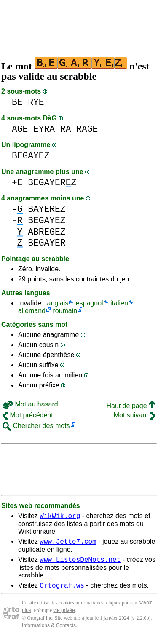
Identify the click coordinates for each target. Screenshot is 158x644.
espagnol (90, 303)
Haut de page (131, 406)
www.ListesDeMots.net (80, 563)
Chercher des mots (36, 426)
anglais (58, 303)
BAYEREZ (47, 209)
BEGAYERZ (52, 183)
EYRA (44, 129)
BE (17, 102)
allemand (32, 311)
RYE (36, 102)
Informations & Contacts (49, 631)
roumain (65, 311)
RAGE (87, 129)
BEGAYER (47, 243)
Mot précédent (28, 415)
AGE (20, 129)
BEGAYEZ (31, 156)
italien (119, 303)
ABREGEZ (47, 232)
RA (66, 129)
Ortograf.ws (62, 590)
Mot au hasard (30, 404)
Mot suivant (135, 415)
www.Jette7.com (68, 544)
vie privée (64, 615)
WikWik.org (60, 517)
